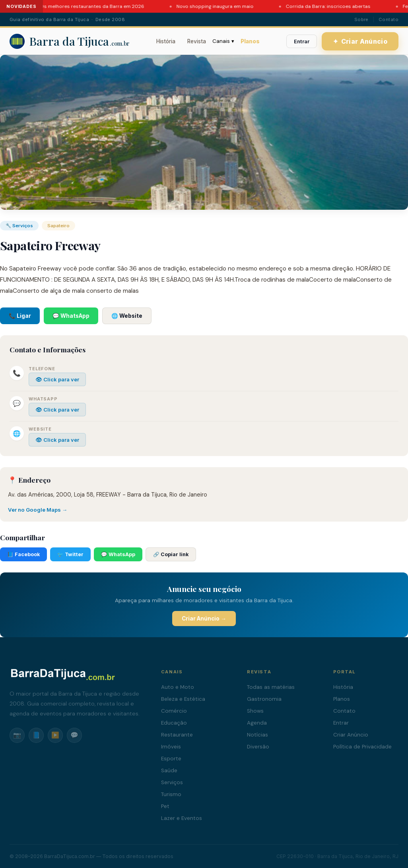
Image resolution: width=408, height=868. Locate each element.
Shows (255, 711)
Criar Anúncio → (204, 619)
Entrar (302, 41)
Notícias (257, 735)
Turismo (171, 794)
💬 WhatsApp (71, 316)
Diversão (258, 747)
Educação (174, 723)
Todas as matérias (271, 687)
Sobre (361, 19)
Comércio (174, 711)
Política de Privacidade (362, 747)
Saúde (169, 770)
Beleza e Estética (183, 699)
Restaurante (177, 735)
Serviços (172, 782)
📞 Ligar (20, 316)
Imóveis (171, 747)
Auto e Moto (178, 687)
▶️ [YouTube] (55, 735)
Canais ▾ (223, 41)
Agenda (257, 723)
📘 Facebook (23, 554)
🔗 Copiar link (171, 554)
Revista (197, 41)
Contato (389, 19)
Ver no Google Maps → (38, 510)
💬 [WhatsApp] (74, 735)
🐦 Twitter (70, 554)
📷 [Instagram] (17, 735)
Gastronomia (264, 699)
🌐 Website (127, 316)
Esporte (171, 759)
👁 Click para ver (57, 379)
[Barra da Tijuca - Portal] (70, 41)
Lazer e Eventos (182, 818)
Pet (165, 806)
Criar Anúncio (360, 41)
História (166, 41)
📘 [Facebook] (36, 735)
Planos (250, 41)
